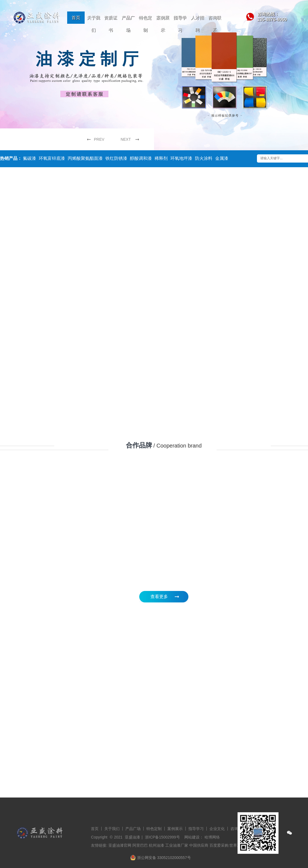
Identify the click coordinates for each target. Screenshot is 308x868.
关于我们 (93, 24)
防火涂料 (204, 158)
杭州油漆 (156, 845)
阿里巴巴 (140, 845)
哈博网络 (212, 837)
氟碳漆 (29, 158)
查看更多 (159, 597)
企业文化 (217, 829)
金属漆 (222, 158)
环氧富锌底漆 (52, 158)
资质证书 (111, 24)
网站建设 (192, 837)
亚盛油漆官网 (120, 845)
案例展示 (163, 24)
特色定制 (145, 24)
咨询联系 (215, 24)
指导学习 (180, 24)
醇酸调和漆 (141, 158)
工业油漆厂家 (177, 845)
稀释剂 (161, 158)
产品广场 (128, 24)
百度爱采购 (219, 845)
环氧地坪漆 (181, 158)
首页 (76, 18)
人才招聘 (197, 24)
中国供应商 (199, 845)
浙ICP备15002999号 (162, 837)
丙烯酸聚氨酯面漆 (85, 158)
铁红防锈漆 (116, 158)
